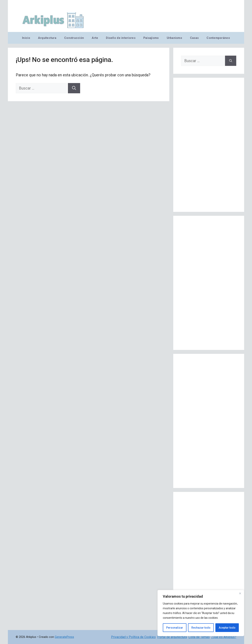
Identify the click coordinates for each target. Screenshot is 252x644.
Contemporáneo (218, 38)
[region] (201, 613)
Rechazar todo (201, 628)
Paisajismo (151, 38)
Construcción (74, 38)
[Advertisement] (209, 145)
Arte (95, 38)
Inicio (26, 38)
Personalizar (175, 628)
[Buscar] (74, 88)
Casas (194, 38)
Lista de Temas (199, 637)
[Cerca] (240, 593)
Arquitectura (47, 38)
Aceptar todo (227, 628)
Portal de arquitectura (172, 637)
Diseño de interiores (121, 38)
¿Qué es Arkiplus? (224, 637)
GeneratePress (64, 637)
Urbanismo (174, 38)
